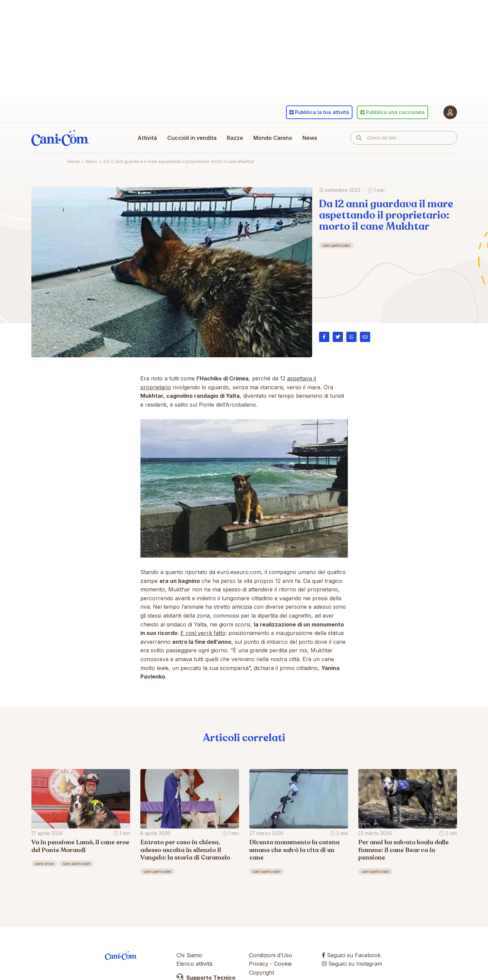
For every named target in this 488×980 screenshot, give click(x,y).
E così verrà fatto (203, 633)
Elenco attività (194, 964)
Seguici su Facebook (351, 955)
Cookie (283, 964)
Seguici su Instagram (352, 964)
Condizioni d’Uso (271, 955)
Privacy (259, 964)
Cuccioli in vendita (192, 138)
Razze (235, 138)
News (310, 138)
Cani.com (60, 138)
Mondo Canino (273, 138)
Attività (147, 138)
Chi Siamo (189, 955)
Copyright (262, 973)
